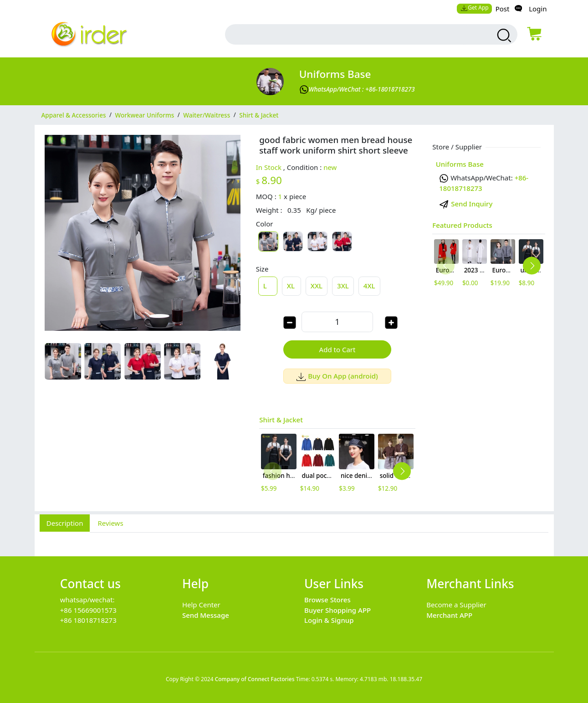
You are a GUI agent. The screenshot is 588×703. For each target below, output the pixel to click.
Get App (475, 8)
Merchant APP (449, 615)
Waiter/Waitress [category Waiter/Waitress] (207, 115)
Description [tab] (65, 523)
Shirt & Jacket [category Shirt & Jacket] (259, 115)
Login (538, 9)
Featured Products (462, 225)
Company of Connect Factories (255, 679)
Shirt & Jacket (281, 420)
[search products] (503, 36)
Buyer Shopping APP (337, 610)
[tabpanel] (294, 539)
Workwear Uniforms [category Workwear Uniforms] (145, 115)
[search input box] (353, 34)
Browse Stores (327, 600)
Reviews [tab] (110, 523)
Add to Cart (337, 349)
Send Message (206, 615)
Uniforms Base (335, 74)
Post (503, 9)
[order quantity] (337, 322)
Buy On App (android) (337, 376)
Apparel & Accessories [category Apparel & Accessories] (74, 115)
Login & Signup (329, 620)
